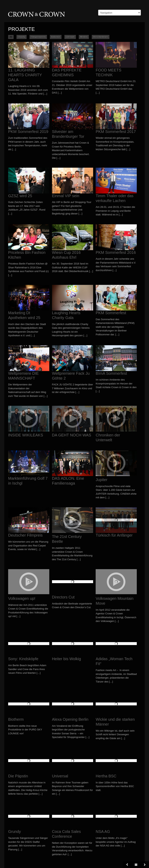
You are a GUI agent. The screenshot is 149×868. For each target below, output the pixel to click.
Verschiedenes (101, 37)
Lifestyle (70, 37)
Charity (22, 37)
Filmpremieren (38, 37)
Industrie (56, 37)
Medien (84, 37)
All (11, 37)
